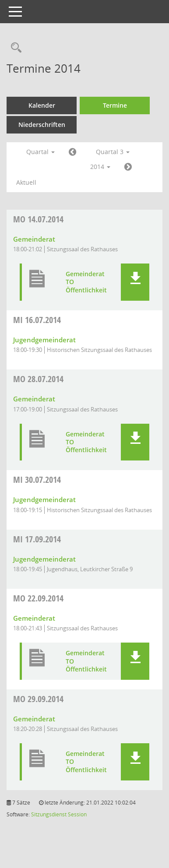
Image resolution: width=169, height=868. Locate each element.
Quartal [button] (40, 152)
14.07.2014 (38, 219)
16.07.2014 (37, 320)
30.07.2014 (37, 480)
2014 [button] (100, 167)
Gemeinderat (34, 239)
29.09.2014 (38, 699)
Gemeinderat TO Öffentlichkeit (86, 282)
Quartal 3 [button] (113, 152)
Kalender (42, 105)
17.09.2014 (37, 539)
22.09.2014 (38, 598)
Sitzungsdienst (49, 814)
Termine (115, 105)
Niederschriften (42, 125)
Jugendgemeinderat (44, 340)
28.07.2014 (38, 379)
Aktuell (26, 182)
